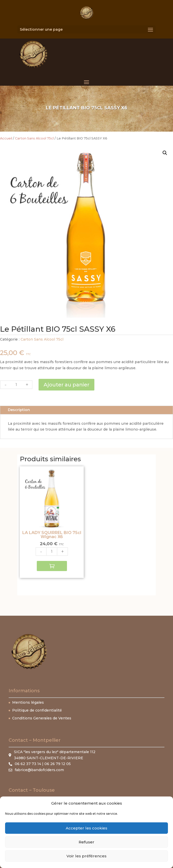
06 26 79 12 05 (58, 764)
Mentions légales (28, 702)
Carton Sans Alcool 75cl (34, 138)
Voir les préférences (86, 856)
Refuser (86, 842)
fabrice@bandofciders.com (39, 770)
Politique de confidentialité (37, 710)
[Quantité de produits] (16, 385)
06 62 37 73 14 (28, 764)
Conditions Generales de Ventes (42, 718)
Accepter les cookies (86, 828)
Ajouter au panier (66, 385)
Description (19, 410)
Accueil (6, 138)
